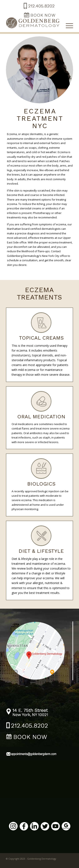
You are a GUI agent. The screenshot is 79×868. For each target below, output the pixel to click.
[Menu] (67, 25)
